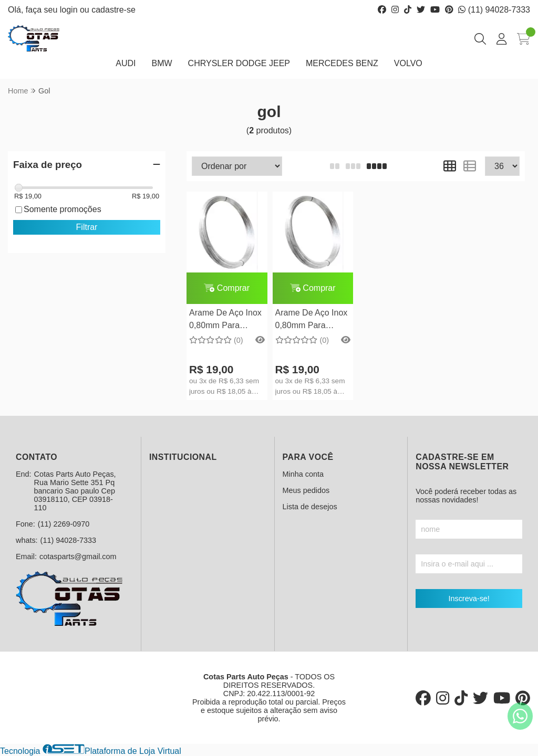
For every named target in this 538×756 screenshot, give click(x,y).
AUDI (126, 63)
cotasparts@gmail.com (78, 556)
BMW (162, 63)
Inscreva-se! (469, 598)
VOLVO (408, 63)
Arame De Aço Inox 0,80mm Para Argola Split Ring (225, 321)
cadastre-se (113, 10)
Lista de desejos (310, 507)
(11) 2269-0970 (64, 524)
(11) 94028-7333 (494, 10)
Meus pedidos (306, 490)
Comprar (227, 288)
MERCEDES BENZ (342, 63)
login (70, 10)
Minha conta (303, 474)
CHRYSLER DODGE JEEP (239, 63)
